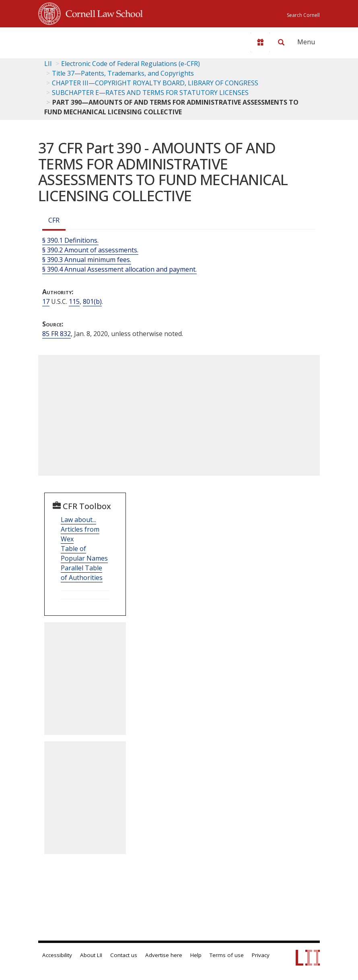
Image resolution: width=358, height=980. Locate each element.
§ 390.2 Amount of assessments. (90, 250)
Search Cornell (303, 15)
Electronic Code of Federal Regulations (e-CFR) (131, 64)
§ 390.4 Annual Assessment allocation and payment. (119, 269)
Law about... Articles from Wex (80, 529)
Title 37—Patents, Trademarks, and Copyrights (123, 73)
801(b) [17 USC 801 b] (92, 301)
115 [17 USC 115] (74, 301)
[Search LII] (281, 42)
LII (48, 64)
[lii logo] (70, 40)
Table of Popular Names (84, 553)
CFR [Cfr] (54, 220)
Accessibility (57, 955)
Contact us (124, 955)
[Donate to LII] (260, 42)
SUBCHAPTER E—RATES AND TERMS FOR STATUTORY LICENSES (150, 93)
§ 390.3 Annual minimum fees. (87, 260)
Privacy (261, 955)
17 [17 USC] (46, 301)
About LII (91, 955)
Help (196, 955)
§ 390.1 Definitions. (70, 240)
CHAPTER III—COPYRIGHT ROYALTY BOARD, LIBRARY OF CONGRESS (155, 83)
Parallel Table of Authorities (82, 573)
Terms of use (227, 955)
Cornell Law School (102, 12)
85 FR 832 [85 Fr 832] (57, 334)
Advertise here (164, 955)
